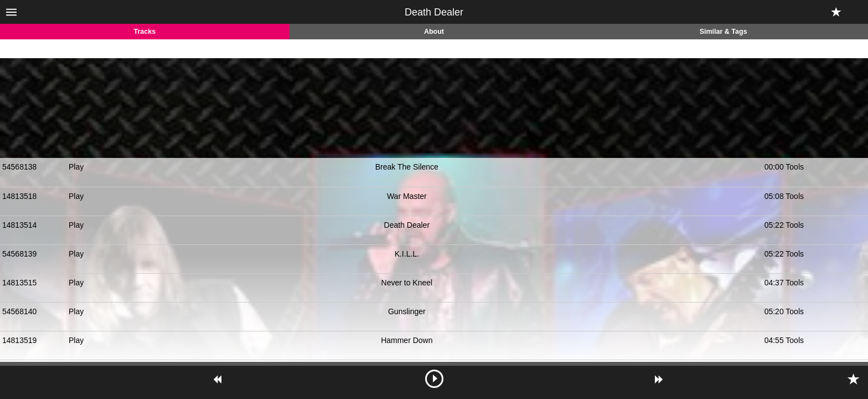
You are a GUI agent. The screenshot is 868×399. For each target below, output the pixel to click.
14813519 (19, 340)
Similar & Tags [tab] (724, 32)
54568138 (19, 167)
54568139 (19, 254)
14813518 (19, 196)
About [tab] (434, 32)
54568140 (19, 311)
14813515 (19, 283)
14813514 (19, 225)
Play (76, 167)
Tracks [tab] (145, 32)
